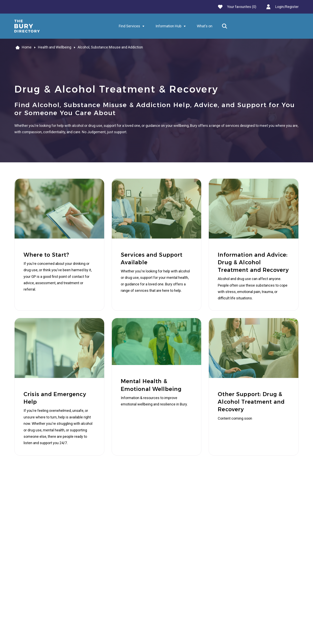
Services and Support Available (152, 259)
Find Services (133, 26)
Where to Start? (46, 255)
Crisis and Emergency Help (55, 398)
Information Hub (172, 26)
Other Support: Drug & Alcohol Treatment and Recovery (251, 402)
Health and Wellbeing (55, 47)
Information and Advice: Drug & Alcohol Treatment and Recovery (253, 262)
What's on (205, 26)
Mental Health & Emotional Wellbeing (151, 385)
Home (23, 47)
